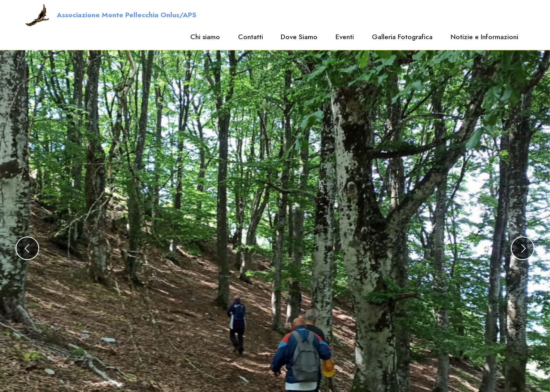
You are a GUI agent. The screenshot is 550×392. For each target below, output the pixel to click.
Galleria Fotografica (402, 37)
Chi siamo (205, 37)
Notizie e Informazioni (484, 37)
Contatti (251, 37)
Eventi (345, 37)
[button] (27, 248)
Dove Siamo (299, 37)
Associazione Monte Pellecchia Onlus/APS (126, 15)
